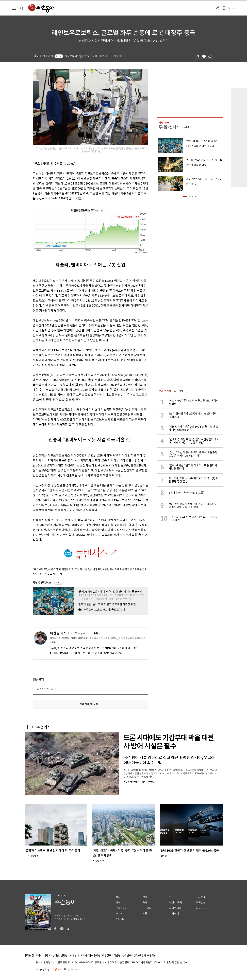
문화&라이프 (123, 908)
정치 (118, 897)
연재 (172, 897)
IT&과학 (147, 908)
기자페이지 (175, 914)
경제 (145, 897)
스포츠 (119, 914)
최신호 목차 (176, 903)
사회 (118, 903)
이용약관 (96, 956)
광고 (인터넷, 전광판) (57, 956)
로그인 (232, 9)
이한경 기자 (58, 633)
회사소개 (40, 956)
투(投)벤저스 (42, 583)
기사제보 (201, 897)
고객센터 (85, 956)
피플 (145, 914)
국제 (145, 903)
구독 (59, 56)
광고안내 (201, 908)
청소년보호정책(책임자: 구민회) (138, 956)
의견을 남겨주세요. (47, 689)
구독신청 (201, 903)
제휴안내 (74, 956)
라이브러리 (175, 908)
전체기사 (121, 919)
